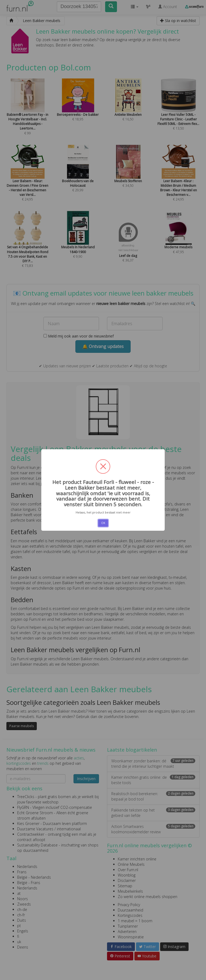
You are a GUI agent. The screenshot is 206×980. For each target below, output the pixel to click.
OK (103, 523)
